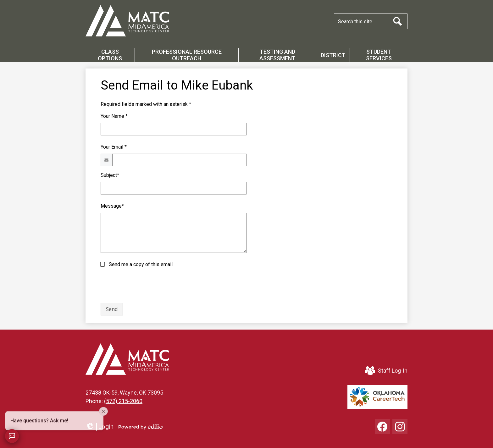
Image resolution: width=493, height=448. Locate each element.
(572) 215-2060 (123, 401)
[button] (110, 55)
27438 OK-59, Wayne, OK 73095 (124, 393)
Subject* (110, 175)
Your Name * (114, 116)
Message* (112, 206)
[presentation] (148, 286)
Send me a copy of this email (140, 264)
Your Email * (114, 147)
